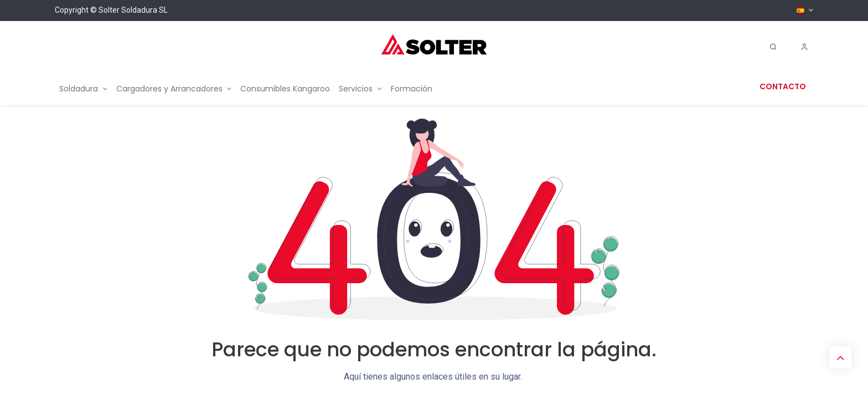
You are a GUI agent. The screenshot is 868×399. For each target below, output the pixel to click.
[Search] (773, 47)
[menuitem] (83, 89)
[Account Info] (804, 47)
